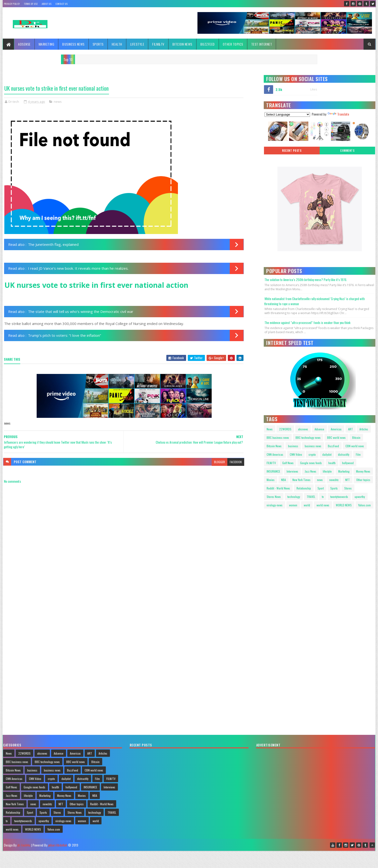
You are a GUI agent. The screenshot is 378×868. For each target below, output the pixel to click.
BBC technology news (308, 437)
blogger (219, 462)
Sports (98, 44)
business (293, 446)
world (307, 505)
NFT (348, 480)
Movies (271, 480)
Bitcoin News (182, 44)
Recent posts (292, 151)
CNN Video (296, 454)
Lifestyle (137, 44)
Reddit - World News (278, 488)
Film (358, 454)
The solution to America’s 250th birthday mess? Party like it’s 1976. (306, 280)
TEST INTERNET (262, 44)
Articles (364, 429)
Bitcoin (356, 437)
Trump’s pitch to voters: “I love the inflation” (64, 335)
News (270, 429)
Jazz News (310, 471)
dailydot (327, 454)
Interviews (292, 471)
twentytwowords (339, 497)
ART (351, 429)
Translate (338, 114)
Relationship (304, 488)
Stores (348, 488)
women (293, 505)
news (58, 102)
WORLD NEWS (344, 505)
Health (117, 44)
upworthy (360, 497)
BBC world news (336, 437)
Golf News (288, 463)
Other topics (233, 44)
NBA (283, 480)
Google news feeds (311, 463)
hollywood (348, 463)
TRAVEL (311, 497)
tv (323, 497)
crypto (312, 454)
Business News (73, 44)
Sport (321, 488)
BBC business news (278, 437)
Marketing (47, 44)
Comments (347, 151)
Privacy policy (12, 4)
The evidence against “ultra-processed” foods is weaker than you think (307, 323)
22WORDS (285, 429)
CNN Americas (275, 454)
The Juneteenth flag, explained (53, 244)
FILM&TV (158, 44)
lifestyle (327, 471)
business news (313, 446)
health (332, 463)
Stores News (274, 497)
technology (294, 497)
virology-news (275, 505)
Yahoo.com (364, 505)
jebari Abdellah (58, 845)
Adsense (24, 44)
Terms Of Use (31, 4)
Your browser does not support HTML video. (285, 533)
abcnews (303, 429)
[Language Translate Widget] (287, 114)
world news (323, 505)
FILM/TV (271, 463)
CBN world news (355, 446)
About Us (47, 4)
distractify (344, 454)
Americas (336, 429)
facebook (236, 462)
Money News (363, 471)
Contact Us (61, 4)
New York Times (301, 480)
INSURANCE (273, 471)
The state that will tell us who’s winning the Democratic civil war (81, 311)
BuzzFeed (208, 44)
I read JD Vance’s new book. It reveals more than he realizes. (78, 268)
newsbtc (334, 480)
